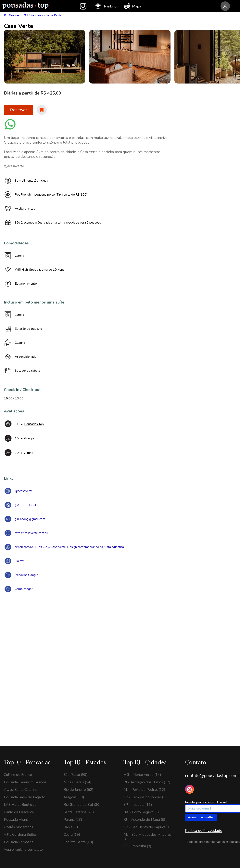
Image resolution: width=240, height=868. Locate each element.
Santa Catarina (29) (79, 812)
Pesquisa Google (26, 575)
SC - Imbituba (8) (137, 846)
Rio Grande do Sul (16, 15)
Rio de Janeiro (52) (78, 790)
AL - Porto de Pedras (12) (144, 790)
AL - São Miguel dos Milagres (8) (147, 836)
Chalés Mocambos (19, 827)
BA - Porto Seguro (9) (141, 812)
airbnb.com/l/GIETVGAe (31, 547)
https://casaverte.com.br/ (32, 533)
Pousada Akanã (16, 820)
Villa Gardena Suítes (20, 835)
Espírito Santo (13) (78, 842)
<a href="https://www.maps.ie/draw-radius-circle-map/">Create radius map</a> (120, 653)
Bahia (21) (72, 827)
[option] (45, 57)
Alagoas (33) (74, 797)
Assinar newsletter (201, 817)
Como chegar (24, 589)
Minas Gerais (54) (77, 782)
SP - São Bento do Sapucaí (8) (148, 827)
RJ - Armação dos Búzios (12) (147, 782)
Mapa (132, 6)
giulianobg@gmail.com (30, 519)
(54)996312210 (27, 505)
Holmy (19, 561)
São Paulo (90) (76, 775)
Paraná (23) (73, 820)
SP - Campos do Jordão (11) (146, 797)
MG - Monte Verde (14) (142, 775)
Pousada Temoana (19, 842)
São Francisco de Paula (46, 15)
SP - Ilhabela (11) (138, 805)
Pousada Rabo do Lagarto (25, 797)
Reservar (19, 110)
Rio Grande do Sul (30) (82, 805)
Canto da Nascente (19, 812)
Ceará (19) (72, 835)
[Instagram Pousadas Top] (189, 789)
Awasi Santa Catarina (21, 790)
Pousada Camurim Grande (25, 782)
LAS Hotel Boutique (20, 805)
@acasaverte (24, 491)
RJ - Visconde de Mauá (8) (144, 820)
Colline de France (18, 775)
